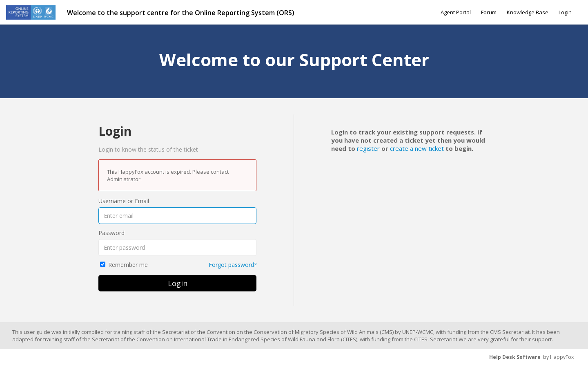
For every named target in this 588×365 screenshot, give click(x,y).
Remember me (128, 265)
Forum (489, 12)
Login (565, 12)
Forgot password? (233, 265)
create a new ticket (417, 148)
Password (111, 233)
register (368, 148)
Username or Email (124, 201)
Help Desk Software (515, 357)
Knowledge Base (528, 12)
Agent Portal (456, 12)
